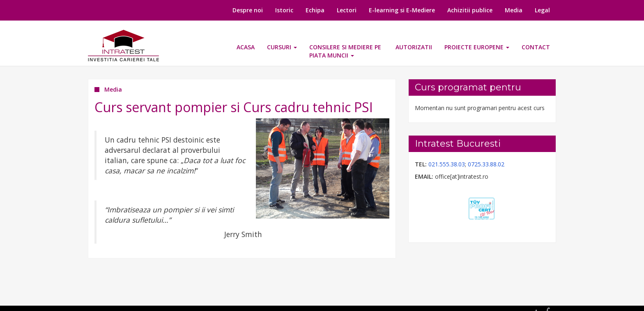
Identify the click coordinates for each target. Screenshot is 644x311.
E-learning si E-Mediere (402, 10)
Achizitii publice (470, 10)
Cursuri (282, 47)
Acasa (246, 47)
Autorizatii (414, 47)
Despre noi (248, 10)
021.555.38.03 (447, 164)
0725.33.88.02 (486, 164)
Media (514, 10)
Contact (536, 47)
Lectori (347, 10)
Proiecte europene (477, 47)
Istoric (284, 10)
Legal (542, 10)
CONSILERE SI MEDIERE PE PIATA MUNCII (345, 51)
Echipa (315, 10)
